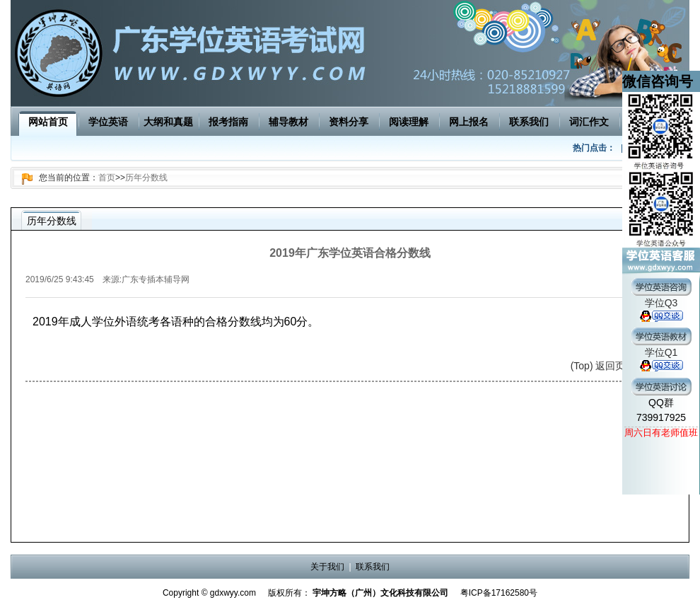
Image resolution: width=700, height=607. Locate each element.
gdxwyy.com (233, 593)
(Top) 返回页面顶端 (613, 366)
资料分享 (349, 122)
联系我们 (529, 122)
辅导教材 (288, 122)
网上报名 (469, 122)
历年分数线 (146, 178)
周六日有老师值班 (661, 433)
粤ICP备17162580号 (499, 593)
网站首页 (48, 122)
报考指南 (228, 122)
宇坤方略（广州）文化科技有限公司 (380, 593)
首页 (107, 178)
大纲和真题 (168, 122)
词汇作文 (589, 122)
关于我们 (327, 567)
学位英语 (108, 122)
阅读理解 (409, 122)
